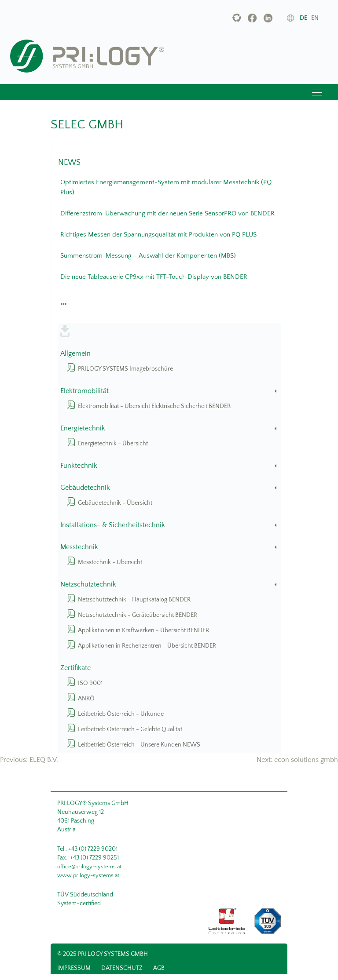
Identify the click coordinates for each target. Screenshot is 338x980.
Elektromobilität (169, 391)
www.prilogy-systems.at (88, 875)
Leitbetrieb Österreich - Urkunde (121, 714)
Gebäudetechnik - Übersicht (115, 503)
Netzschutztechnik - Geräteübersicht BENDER (138, 615)
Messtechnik (169, 547)
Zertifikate (75, 668)
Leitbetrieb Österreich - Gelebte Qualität (130, 729)
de (303, 18)
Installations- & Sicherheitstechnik (169, 525)
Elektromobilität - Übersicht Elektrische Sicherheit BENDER (154, 406)
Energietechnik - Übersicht (113, 444)
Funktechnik (169, 466)
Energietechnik (169, 428)
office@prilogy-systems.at (89, 867)
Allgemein (75, 354)
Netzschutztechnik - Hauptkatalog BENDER (134, 600)
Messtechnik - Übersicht (110, 562)
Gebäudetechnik (169, 488)
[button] (62, 302)
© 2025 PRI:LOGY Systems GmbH (103, 954)
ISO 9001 (90, 683)
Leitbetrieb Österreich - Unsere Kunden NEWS (139, 745)
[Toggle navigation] (317, 92)
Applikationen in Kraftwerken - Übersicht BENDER (143, 630)
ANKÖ (86, 699)
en (315, 18)
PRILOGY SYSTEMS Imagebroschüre (125, 369)
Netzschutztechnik (169, 585)
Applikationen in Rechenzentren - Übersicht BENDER (147, 646)
